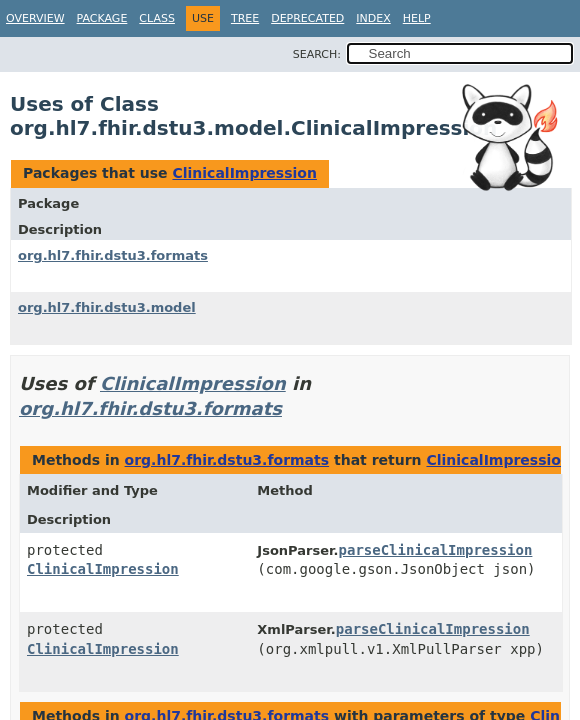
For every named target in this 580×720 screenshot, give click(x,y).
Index (373, 18)
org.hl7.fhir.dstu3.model (107, 307)
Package (102, 18)
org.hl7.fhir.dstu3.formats (113, 255)
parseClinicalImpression (436, 550)
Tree (245, 18)
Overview (35, 18)
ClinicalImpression (244, 173)
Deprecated (307, 18)
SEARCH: (317, 54)
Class (157, 18)
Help (417, 18)
